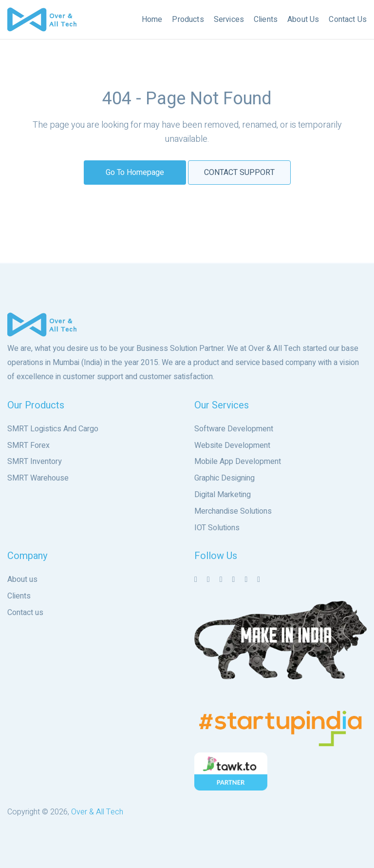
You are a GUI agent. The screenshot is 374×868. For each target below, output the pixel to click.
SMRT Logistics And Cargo (53, 429)
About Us (303, 19)
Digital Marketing (223, 495)
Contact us (25, 613)
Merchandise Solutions (233, 511)
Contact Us (348, 19)
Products (188, 19)
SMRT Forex (28, 445)
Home (152, 19)
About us (22, 579)
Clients (266, 19)
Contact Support (239, 173)
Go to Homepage (135, 173)
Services (229, 19)
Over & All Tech (97, 812)
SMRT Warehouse (38, 478)
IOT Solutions (217, 528)
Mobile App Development (238, 462)
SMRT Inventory (35, 462)
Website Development (232, 445)
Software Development (234, 429)
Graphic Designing (224, 478)
